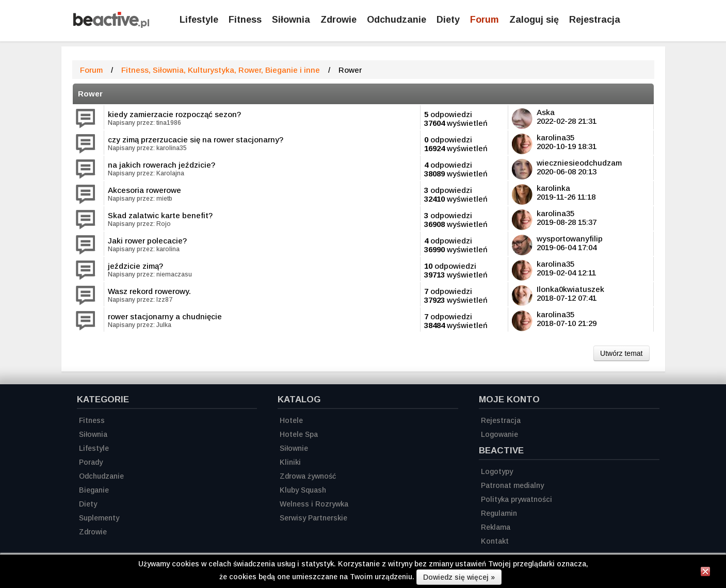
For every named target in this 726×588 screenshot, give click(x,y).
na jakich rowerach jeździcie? (162, 165)
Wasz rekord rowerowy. (149, 291)
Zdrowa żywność (308, 476)
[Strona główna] (111, 25)
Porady (91, 462)
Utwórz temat (621, 353)
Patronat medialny (512, 485)
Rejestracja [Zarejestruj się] (595, 20)
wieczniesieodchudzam (579, 163)
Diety (448, 20)
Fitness (245, 20)
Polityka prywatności (517, 499)
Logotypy (497, 471)
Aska (546, 112)
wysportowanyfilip (570, 239)
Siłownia (291, 20)
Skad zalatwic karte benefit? (160, 215)
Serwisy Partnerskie (313, 518)
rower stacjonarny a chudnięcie (165, 316)
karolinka (553, 188)
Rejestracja (501, 420)
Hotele (291, 420)
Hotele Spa (299, 434)
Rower (90, 94)
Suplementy (99, 518)
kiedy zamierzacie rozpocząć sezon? (174, 114)
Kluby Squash (303, 490)
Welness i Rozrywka (314, 504)
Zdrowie (338, 20)
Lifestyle (199, 20)
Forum (485, 20)
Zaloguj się (534, 20)
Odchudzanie (397, 20)
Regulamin (499, 513)
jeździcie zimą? (135, 266)
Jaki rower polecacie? (147, 241)
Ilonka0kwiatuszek (570, 289)
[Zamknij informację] (705, 573)
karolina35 (555, 137)
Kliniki (290, 462)
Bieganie (94, 490)
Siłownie (294, 448)
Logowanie (499, 434)
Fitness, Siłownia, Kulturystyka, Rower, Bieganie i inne (221, 70)
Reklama (496, 527)
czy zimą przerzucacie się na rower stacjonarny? (196, 140)
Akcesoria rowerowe (144, 190)
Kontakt (495, 541)
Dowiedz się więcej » (459, 577)
